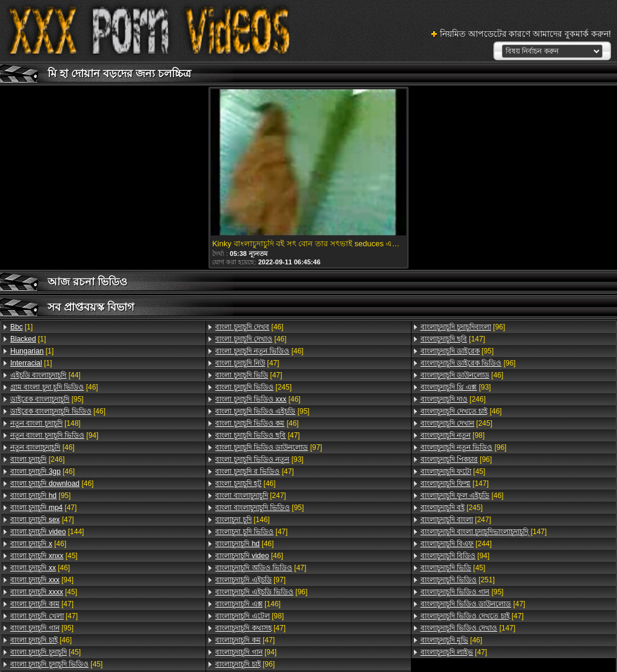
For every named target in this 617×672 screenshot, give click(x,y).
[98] (249, 616)
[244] (456, 544)
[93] (259, 459)
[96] (261, 592)
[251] (458, 580)
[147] (453, 339)
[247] (250, 496)
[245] (253, 387)
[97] (268, 447)
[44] (45, 375)
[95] (47, 399)
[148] (45, 423)
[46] (54, 387)
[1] (21, 327)
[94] (54, 435)
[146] (242, 520)
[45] (44, 556)
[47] (43, 508)
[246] (37, 459)
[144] (47, 532)
